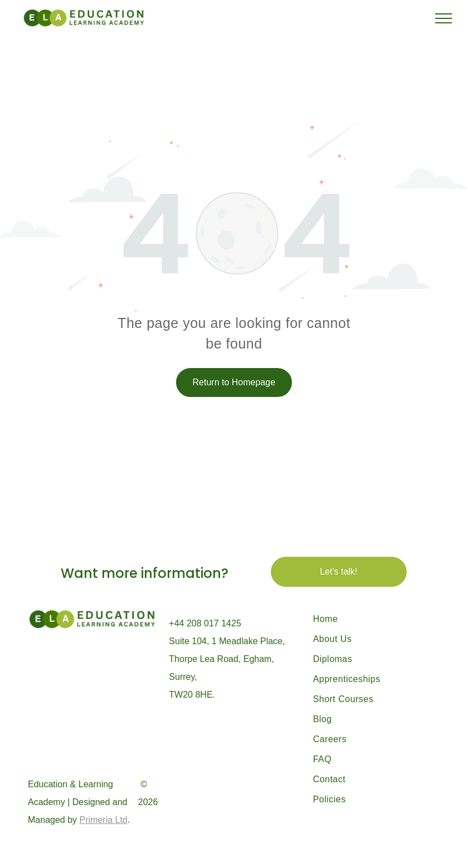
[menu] (443, 18)
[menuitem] (372, 619)
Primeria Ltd (104, 820)
